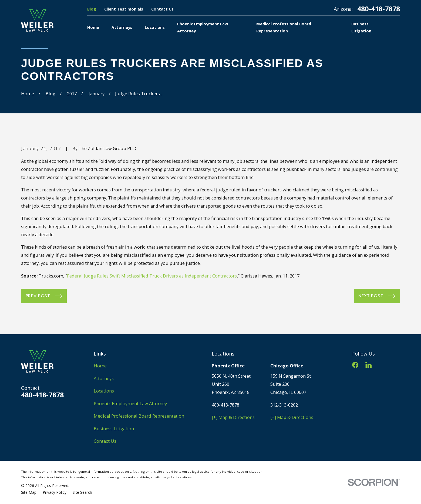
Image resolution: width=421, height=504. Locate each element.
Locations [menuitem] (155, 27)
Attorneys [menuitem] (122, 27)
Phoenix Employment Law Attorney (130, 403)
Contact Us (162, 9)
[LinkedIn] (368, 365)
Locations (104, 391)
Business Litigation (114, 429)
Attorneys (104, 378)
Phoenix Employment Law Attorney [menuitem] (203, 27)
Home (100, 366)
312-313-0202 (284, 405)
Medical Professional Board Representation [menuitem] (284, 27)
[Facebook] (355, 365)
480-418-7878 (379, 9)
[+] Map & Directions (233, 417)
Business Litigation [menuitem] (361, 27)
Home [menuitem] (93, 27)
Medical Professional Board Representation (139, 416)
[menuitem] (29, 493)
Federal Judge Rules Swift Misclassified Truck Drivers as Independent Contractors (152, 276)
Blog (92, 9)
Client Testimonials (124, 9)
